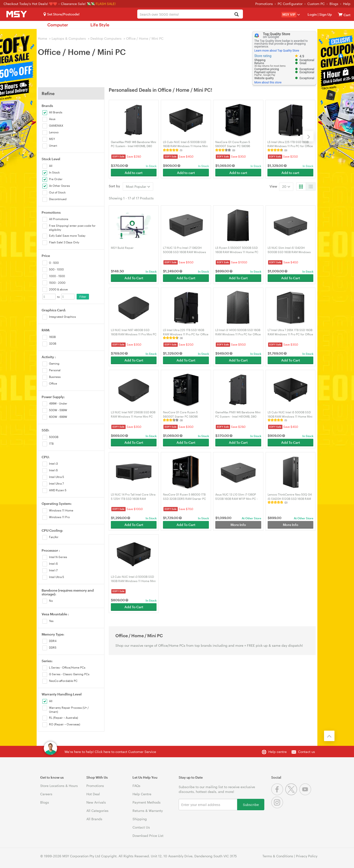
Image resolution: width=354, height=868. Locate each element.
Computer (58, 25)
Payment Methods (147, 802)
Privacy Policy (307, 856)
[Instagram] (278, 807)
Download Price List (148, 836)
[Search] (237, 15)
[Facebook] (278, 794)
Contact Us (141, 827)
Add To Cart (134, 278)
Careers (46, 794)
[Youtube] (306, 794)
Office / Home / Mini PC (145, 38)
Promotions (264, 4)
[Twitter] (292, 794)
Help (347, 4)
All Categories (97, 811)
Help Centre (142, 794)
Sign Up (325, 14)
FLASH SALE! (106, 4)
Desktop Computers (106, 38)
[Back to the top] (329, 736)
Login (312, 14)
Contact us (307, 752)
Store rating (263, 56)
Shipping (140, 819)
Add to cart (134, 173)
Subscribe (251, 804)
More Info (238, 525)
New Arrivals (96, 802)
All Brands (94, 819)
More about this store (268, 82)
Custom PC (316, 4)
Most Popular (138, 186)
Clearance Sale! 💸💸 (78, 4)
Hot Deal (93, 794)
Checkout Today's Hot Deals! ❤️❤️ (31, 4)
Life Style (100, 25)
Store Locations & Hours (59, 786)
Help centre (278, 752)
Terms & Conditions (278, 856)
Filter (83, 297)
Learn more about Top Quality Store (277, 51)
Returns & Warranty (148, 811)
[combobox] (190, 14)
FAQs (136, 786)
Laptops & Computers (69, 38)
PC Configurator (290, 4)
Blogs (334, 4)
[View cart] (340, 14)
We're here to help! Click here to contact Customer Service (110, 752)
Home (42, 38)
